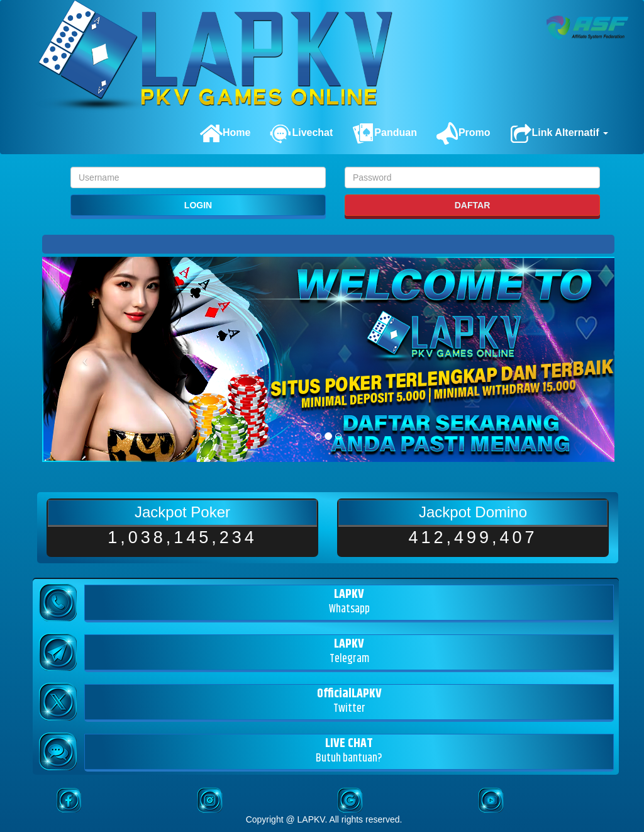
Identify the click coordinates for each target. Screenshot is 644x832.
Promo (463, 133)
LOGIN (198, 205)
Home (225, 133)
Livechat (301, 133)
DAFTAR (473, 205)
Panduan (384, 133)
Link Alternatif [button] (559, 133)
